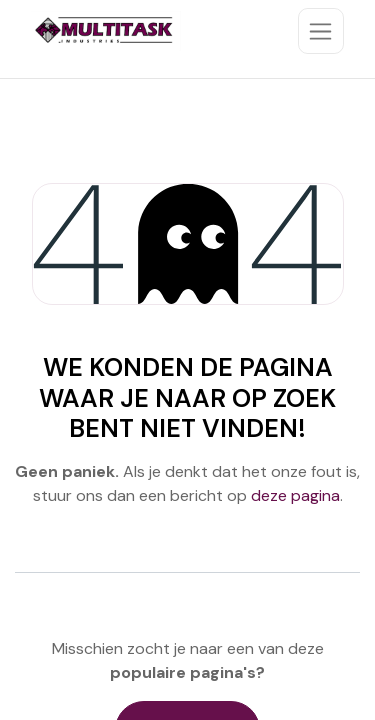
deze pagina (295, 495)
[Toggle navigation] (321, 31)
